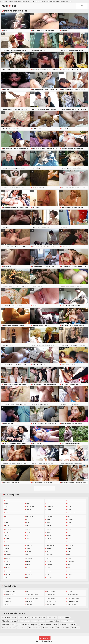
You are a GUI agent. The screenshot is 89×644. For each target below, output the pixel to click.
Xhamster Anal (52, 618)
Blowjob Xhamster (68, 625)
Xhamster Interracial (10, 621)
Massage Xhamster (67, 621)
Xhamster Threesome (38, 621)
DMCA (51, 641)
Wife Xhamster (64, 618)
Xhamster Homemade (8, 628)
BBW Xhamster (76, 628)
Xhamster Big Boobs (9, 618)
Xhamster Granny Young (49, 625)
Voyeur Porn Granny (51, 1)
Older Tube (43, 1)
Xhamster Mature (53, 621)
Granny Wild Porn (9, 1)
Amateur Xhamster (38, 618)
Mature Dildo (69, 1)
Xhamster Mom (23, 618)
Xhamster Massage (35, 628)
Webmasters (44, 641)
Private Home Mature (61, 1)
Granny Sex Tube (25, 1)
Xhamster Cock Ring (49, 628)
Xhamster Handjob (22, 628)
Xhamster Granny (9, 625)
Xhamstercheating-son (28, 625)
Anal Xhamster (25, 621)
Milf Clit (37, 1)
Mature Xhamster (63, 628)
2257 (38, 641)
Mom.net (10, 6)
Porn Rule (32, 1)
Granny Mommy (17, 1)
